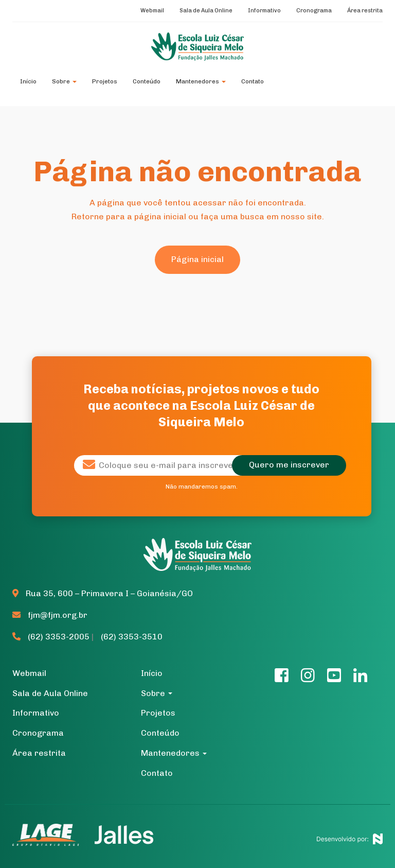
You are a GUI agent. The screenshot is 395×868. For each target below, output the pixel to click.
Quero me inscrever (289, 465)
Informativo (264, 11)
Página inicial (197, 259)
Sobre (64, 81)
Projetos (105, 81)
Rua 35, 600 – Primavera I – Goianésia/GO (103, 593)
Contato (253, 81)
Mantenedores (201, 81)
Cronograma (314, 11)
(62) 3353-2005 (52, 637)
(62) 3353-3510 (132, 637)
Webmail (152, 11)
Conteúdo (147, 81)
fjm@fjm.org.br (50, 615)
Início (28, 81)
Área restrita (365, 11)
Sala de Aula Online (206, 11)
